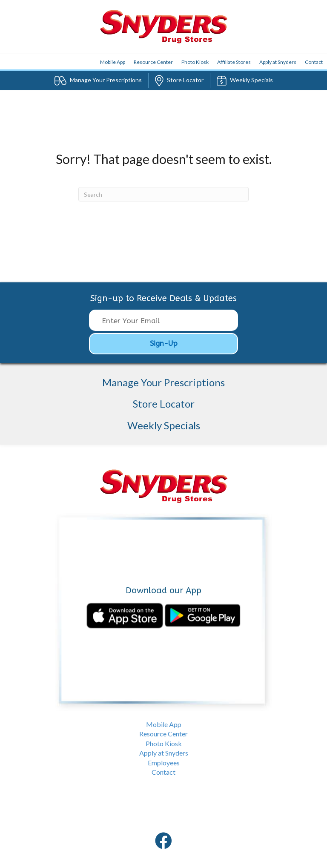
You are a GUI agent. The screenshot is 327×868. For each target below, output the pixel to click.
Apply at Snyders (278, 62)
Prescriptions (98, 80)
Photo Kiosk (195, 62)
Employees (164, 763)
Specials (245, 80)
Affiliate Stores (234, 62)
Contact (314, 62)
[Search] (163, 194)
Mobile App (164, 724)
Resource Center (153, 62)
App (113, 62)
